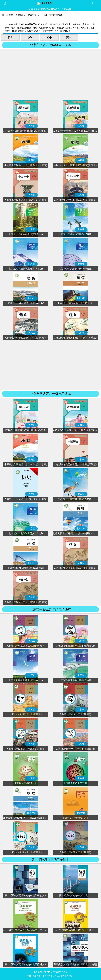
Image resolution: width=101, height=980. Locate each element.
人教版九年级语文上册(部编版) (26, 852)
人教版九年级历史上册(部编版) (26, 714)
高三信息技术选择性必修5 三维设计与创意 (75, 965)
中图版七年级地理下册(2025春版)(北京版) (75, 165)
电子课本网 (7, 15)
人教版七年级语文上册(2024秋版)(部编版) (26, 338)
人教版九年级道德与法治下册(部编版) (75, 646)
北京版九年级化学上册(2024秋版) (26, 680)
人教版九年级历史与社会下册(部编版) (75, 749)
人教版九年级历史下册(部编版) (75, 714)
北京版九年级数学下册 (75, 783)
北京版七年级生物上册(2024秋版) (26, 234)
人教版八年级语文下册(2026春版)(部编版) (26, 602)
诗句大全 (63, 972)
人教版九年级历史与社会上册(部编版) (26, 749)
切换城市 (20, 15)
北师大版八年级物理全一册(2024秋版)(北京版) (76, 533)
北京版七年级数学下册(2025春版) (75, 269)
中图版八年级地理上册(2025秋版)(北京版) (26, 464)
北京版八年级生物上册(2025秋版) (75, 499)
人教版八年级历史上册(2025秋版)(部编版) (75, 464)
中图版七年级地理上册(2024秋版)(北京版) (26, 165)
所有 (10, 38)
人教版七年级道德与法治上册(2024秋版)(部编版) (28, 131)
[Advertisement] (50, 75)
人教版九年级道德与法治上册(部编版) (26, 646)
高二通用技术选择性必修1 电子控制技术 (26, 965)
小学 (30, 38)
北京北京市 (33, 15)
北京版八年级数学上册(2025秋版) (26, 533)
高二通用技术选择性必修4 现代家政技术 (26, 896)
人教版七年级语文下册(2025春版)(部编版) (75, 338)
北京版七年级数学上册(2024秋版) (26, 269)
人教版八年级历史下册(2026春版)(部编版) (26, 499)
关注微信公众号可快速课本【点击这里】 (51, 9)
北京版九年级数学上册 (26, 783)
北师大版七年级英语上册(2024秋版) (26, 303)
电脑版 (37, 972)
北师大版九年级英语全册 (75, 818)
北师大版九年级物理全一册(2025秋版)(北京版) (27, 818)
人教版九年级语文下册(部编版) (75, 852)
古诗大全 (55, 972)
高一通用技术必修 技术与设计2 (75, 896)
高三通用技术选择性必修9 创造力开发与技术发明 (28, 930)
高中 (69, 38)
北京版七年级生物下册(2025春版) (75, 234)
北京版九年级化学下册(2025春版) (75, 680)
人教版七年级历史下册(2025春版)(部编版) (75, 200)
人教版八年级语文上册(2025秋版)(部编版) (75, 568)
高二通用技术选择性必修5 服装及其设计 (75, 930)
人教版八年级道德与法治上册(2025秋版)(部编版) (28, 430)
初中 (49, 38)
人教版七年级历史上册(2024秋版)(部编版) (26, 200)
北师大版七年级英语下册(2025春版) (75, 303)
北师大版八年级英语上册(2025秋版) (26, 568)
